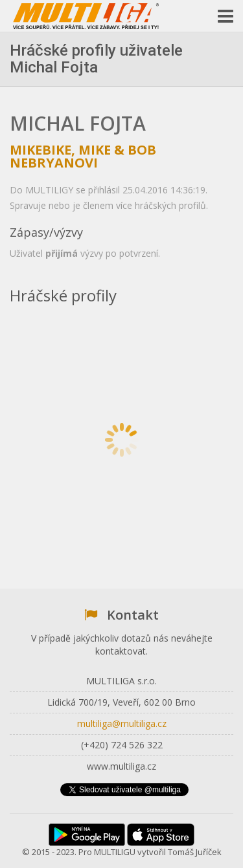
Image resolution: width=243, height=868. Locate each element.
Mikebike (40, 150)
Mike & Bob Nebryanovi (83, 156)
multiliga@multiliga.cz (122, 723)
